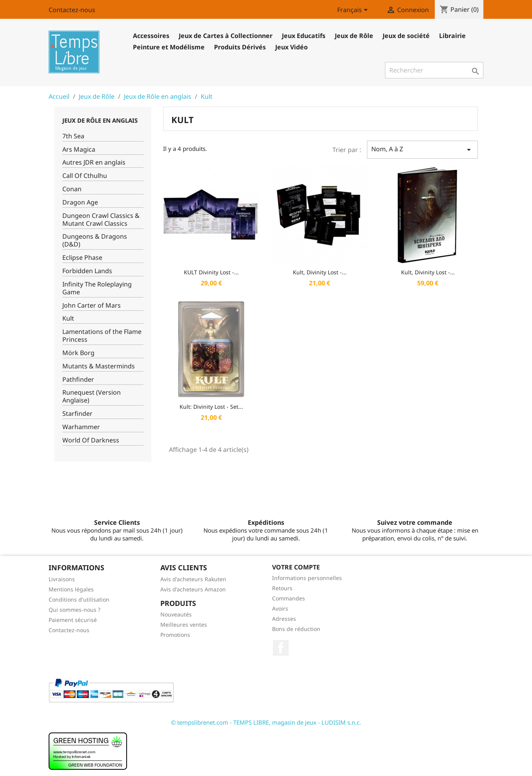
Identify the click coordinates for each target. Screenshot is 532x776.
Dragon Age (80, 202)
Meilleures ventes (184, 625)
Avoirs (280, 608)
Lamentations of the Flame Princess (102, 336)
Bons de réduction (296, 629)
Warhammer (81, 427)
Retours (282, 588)
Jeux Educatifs (304, 36)
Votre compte (296, 567)
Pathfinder (78, 380)
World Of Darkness (91, 440)
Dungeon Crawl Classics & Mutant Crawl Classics (101, 220)
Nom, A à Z (422, 150)
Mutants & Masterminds (99, 366)
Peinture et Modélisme (169, 47)
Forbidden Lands (87, 271)
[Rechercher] (434, 70)
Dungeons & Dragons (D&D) (95, 240)
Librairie (452, 36)
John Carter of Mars (92, 306)
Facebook (281, 648)
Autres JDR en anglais (94, 162)
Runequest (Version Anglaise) (92, 396)
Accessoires (151, 36)
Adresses (284, 619)
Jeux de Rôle (354, 36)
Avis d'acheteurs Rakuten (193, 579)
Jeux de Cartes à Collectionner (226, 36)
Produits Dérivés (240, 47)
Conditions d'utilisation (79, 599)
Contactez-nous (72, 10)
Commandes (289, 598)
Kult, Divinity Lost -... (320, 272)
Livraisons (62, 579)
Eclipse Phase (82, 258)
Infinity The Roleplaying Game (97, 288)
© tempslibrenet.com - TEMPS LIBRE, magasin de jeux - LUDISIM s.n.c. (266, 722)
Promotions (175, 635)
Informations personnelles (307, 578)
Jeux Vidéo (291, 47)
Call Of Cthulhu (85, 176)
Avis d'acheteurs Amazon (193, 589)
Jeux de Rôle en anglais (100, 120)
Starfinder (77, 414)
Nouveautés (176, 614)
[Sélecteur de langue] (354, 11)
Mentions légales (71, 589)
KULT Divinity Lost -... (211, 272)
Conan (72, 189)
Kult (68, 318)
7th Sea (73, 136)
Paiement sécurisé (73, 620)
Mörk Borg (78, 353)
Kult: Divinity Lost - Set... (211, 407)
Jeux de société (406, 36)
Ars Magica (79, 150)
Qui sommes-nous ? (74, 610)
